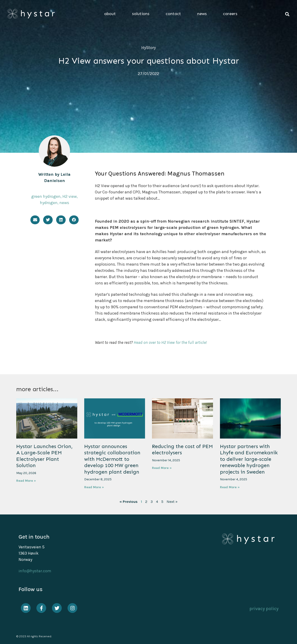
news (203, 14)
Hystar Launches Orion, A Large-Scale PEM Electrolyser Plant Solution (44, 456)
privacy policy (264, 609)
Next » (172, 502)
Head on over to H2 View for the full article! (170, 342)
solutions (142, 14)
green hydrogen (46, 196)
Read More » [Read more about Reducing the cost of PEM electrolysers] (162, 468)
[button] (287, 14)
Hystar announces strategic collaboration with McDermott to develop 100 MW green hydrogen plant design (112, 459)
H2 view (70, 196)
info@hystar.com (35, 571)
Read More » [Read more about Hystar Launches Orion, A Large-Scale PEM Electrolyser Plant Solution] (26, 481)
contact (174, 14)
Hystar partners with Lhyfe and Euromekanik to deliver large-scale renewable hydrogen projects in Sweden (249, 459)
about (111, 14)
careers (230, 14)
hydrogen (49, 203)
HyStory (148, 48)
